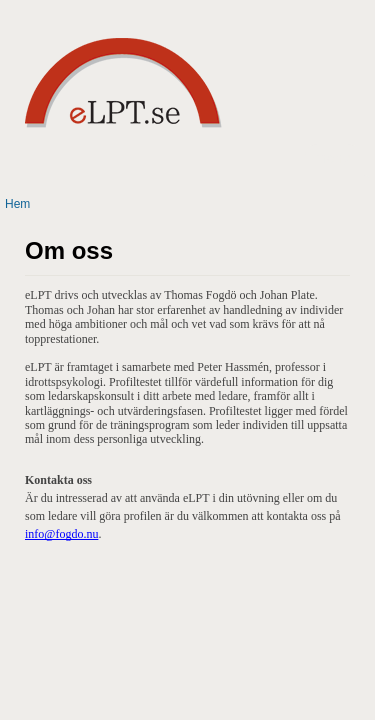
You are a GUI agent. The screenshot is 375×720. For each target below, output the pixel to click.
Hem (17, 204)
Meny (332, 158)
